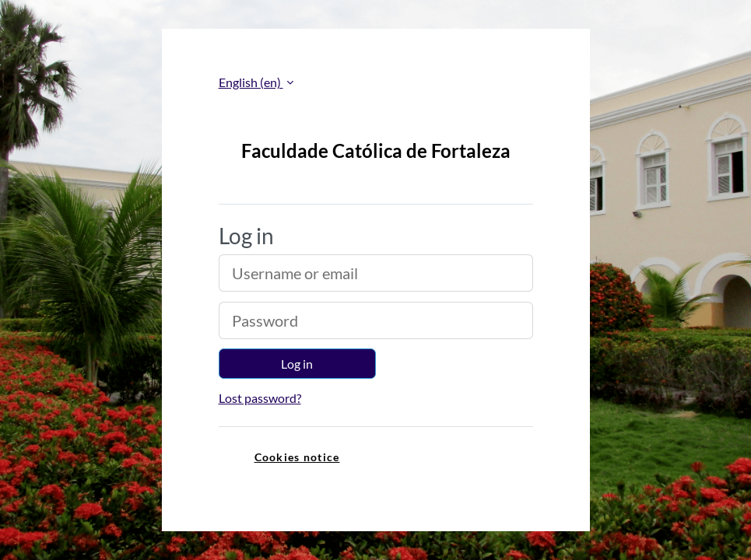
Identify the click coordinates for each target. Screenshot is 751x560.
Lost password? (260, 398)
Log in (297, 364)
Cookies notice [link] (297, 457)
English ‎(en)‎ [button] (251, 82)
